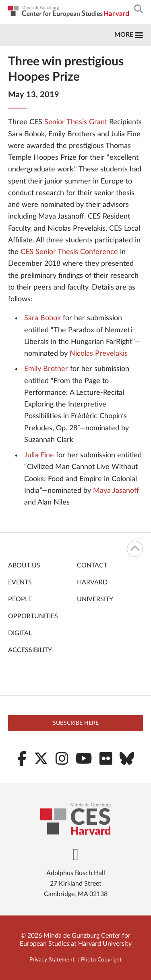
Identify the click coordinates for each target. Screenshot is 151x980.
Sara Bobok (42, 318)
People (20, 599)
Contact (92, 565)
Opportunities (33, 616)
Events (20, 582)
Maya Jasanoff (116, 491)
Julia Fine (39, 455)
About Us (24, 565)
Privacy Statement (52, 960)
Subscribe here (76, 723)
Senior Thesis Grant (76, 122)
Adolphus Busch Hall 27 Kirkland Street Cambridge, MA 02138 (76, 884)
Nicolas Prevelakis (99, 354)
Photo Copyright (101, 960)
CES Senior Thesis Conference (69, 252)
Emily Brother (46, 369)
